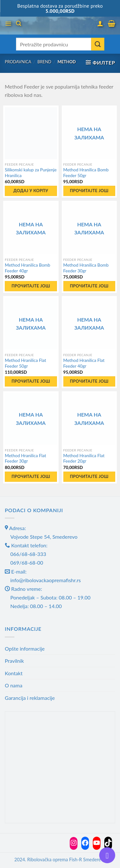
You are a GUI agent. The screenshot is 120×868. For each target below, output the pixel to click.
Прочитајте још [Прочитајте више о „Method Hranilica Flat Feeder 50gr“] (31, 381)
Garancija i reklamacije (30, 698)
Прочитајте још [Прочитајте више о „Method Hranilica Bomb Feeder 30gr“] (89, 286)
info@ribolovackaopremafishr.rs (45, 580)
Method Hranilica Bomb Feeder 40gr (28, 268)
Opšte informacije (25, 649)
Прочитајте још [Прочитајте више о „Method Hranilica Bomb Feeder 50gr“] (89, 191)
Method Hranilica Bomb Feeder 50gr (86, 173)
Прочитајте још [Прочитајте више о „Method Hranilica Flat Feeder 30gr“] (31, 476)
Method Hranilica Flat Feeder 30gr (25, 458)
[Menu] (8, 24)
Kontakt (14, 673)
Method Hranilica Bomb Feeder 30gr (86, 268)
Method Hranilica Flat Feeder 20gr (84, 458)
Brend (44, 62)
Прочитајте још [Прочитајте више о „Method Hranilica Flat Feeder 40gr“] (89, 381)
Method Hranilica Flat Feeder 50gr (25, 363)
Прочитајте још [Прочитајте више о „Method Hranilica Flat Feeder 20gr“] (89, 476)
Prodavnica (18, 62)
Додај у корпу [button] (31, 191)
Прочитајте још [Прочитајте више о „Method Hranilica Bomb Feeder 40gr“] (31, 286)
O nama (14, 685)
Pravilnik (14, 661)
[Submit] (98, 44)
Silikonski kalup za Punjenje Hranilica (31, 173)
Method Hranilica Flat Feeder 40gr (84, 363)
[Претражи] (19, 23)
